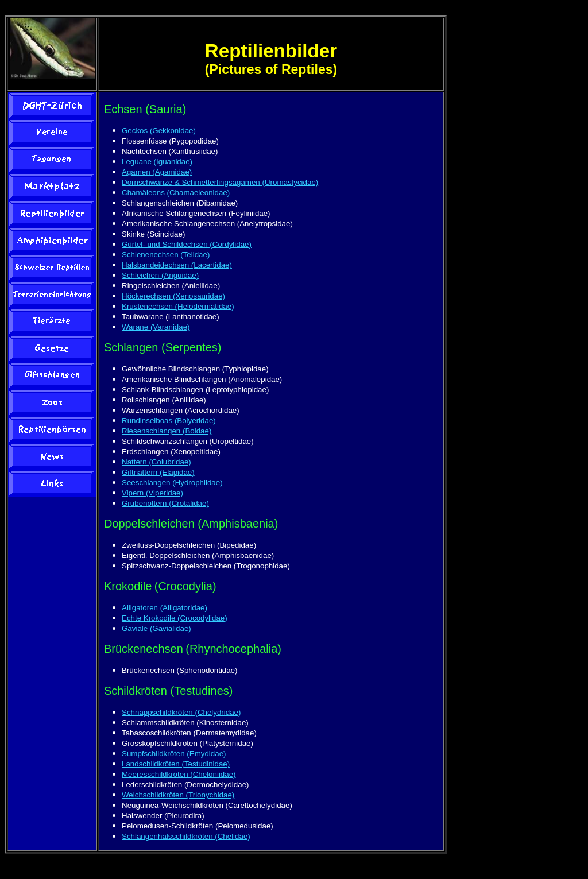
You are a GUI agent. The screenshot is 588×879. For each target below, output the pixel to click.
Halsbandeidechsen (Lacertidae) (177, 265)
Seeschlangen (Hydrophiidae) (172, 483)
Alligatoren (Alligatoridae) (165, 608)
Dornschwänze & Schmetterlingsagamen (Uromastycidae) (220, 182)
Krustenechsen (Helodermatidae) (178, 306)
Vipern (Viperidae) (152, 493)
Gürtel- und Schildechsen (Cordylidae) (187, 244)
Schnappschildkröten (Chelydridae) (181, 712)
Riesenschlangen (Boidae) (167, 431)
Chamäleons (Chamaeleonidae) (176, 193)
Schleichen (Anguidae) (160, 275)
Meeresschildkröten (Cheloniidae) (179, 774)
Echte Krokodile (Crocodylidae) (175, 618)
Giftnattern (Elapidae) (158, 472)
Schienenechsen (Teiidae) (166, 255)
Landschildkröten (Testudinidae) (176, 764)
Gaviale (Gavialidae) (156, 628)
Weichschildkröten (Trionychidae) (178, 795)
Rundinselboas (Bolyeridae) (169, 421)
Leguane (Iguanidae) (157, 162)
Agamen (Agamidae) (157, 172)
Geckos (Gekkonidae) (159, 131)
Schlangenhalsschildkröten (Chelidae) (186, 836)
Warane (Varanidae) (156, 327)
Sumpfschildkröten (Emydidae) (174, 754)
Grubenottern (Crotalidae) (165, 503)
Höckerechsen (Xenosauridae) (173, 296)
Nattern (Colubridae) (156, 462)
